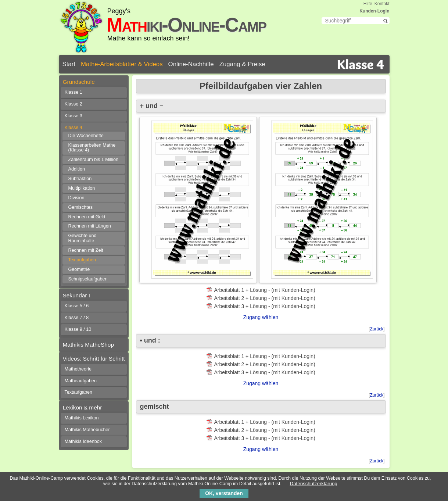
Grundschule (79, 82)
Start (69, 64)
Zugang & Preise (242, 64)
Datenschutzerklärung (314, 484)
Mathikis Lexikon (82, 418)
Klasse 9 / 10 (78, 329)
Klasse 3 (74, 116)
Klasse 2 (74, 104)
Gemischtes (81, 207)
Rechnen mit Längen (90, 226)
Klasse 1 (74, 92)
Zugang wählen (261, 317)
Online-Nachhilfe (191, 64)
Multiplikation (82, 188)
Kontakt (382, 4)
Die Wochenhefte (86, 136)
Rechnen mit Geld (87, 217)
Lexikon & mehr (83, 407)
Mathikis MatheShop (88, 345)
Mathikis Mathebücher (87, 430)
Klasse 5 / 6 (77, 306)
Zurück (377, 329)
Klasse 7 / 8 (77, 318)
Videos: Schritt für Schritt (94, 359)
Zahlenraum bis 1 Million (94, 160)
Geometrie (79, 269)
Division (76, 198)
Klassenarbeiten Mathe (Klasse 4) (92, 148)
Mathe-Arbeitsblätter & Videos (122, 64)
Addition (77, 169)
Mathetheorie (78, 369)
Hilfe (368, 4)
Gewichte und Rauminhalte (83, 238)
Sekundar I (76, 295)
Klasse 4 (74, 128)
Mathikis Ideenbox (83, 441)
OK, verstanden (224, 493)
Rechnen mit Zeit (86, 250)
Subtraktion (80, 179)
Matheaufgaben (81, 381)
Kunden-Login (374, 11)
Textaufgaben (82, 260)
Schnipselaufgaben (88, 279)
